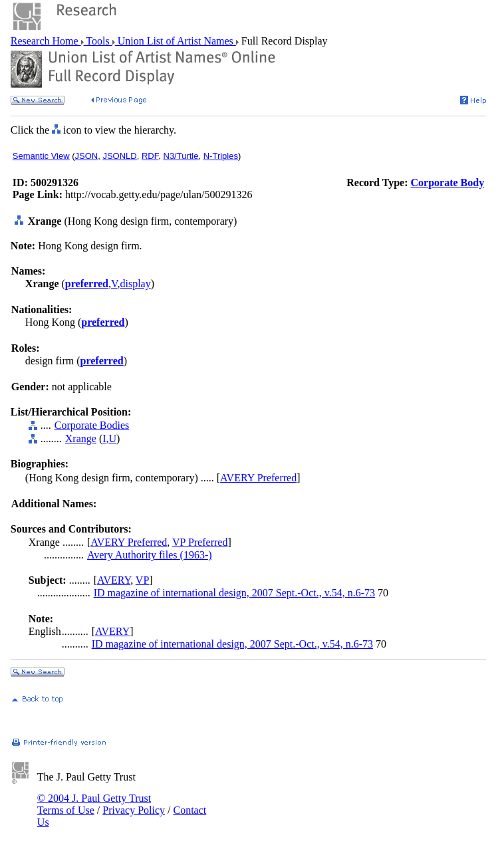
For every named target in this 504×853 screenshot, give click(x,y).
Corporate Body (448, 183)
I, (105, 438)
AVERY (114, 580)
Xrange (81, 438)
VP (142, 580)
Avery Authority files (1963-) (150, 555)
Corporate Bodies (92, 425)
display (135, 284)
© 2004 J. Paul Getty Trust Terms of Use (94, 804)
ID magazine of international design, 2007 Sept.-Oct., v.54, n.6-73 (234, 593)
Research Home (46, 41)
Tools (98, 41)
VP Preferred (200, 542)
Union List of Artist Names (176, 41)
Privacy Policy (134, 810)
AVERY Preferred (258, 478)
